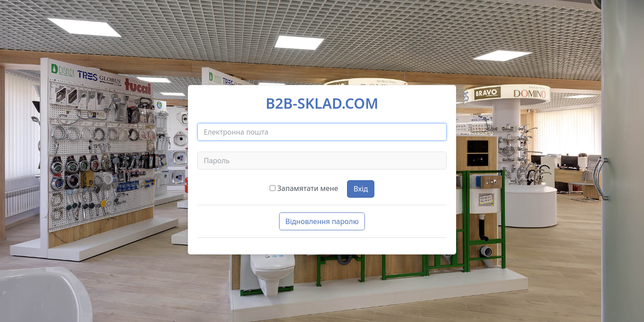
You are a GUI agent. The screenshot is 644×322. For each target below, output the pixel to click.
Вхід (360, 189)
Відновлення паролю (322, 221)
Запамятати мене (308, 188)
